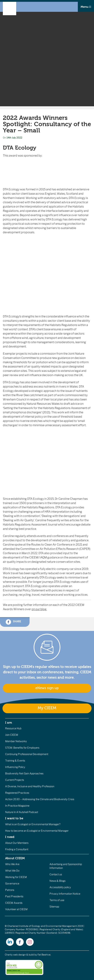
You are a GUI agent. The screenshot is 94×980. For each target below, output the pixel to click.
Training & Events (15, 761)
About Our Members (17, 843)
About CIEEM (15, 858)
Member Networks (16, 741)
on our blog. (39, 609)
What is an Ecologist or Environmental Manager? (33, 824)
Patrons (10, 890)
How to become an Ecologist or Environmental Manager (37, 831)
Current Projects (15, 780)
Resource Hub (13, 728)
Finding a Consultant (17, 849)
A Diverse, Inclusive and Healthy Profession (30, 786)
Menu (86, 7)
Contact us (56, 874)
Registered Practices (17, 793)
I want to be (14, 818)
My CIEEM (47, 708)
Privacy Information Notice (65, 894)
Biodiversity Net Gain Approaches (24, 774)
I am (9, 723)
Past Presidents (14, 896)
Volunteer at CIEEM (16, 909)
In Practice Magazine (17, 806)
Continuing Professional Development (27, 754)
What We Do (12, 871)
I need (10, 837)
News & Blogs (58, 881)
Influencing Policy (15, 767)
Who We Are (12, 864)
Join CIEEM (12, 735)
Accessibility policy (60, 887)
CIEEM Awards (14, 903)
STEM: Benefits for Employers (22, 748)
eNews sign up (47, 688)
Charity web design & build (19, 955)
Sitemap (54, 907)
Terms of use (57, 900)
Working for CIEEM (16, 877)
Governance (12, 884)
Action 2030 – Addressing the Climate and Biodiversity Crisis (40, 799)
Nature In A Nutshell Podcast (22, 812)
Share (13, 622)
